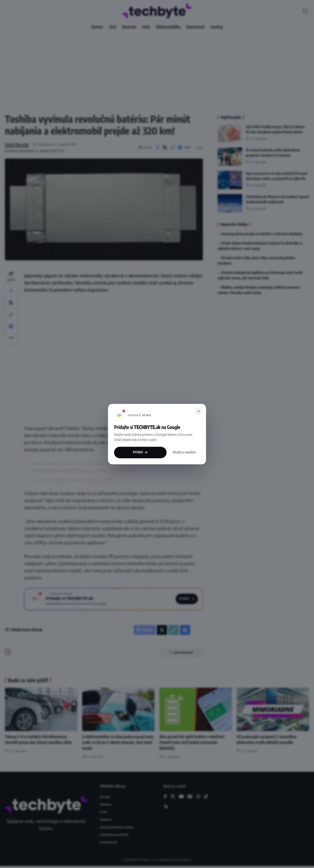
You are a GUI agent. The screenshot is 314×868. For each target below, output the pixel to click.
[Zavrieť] (199, 411)
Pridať (140, 452)
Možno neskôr (184, 452)
